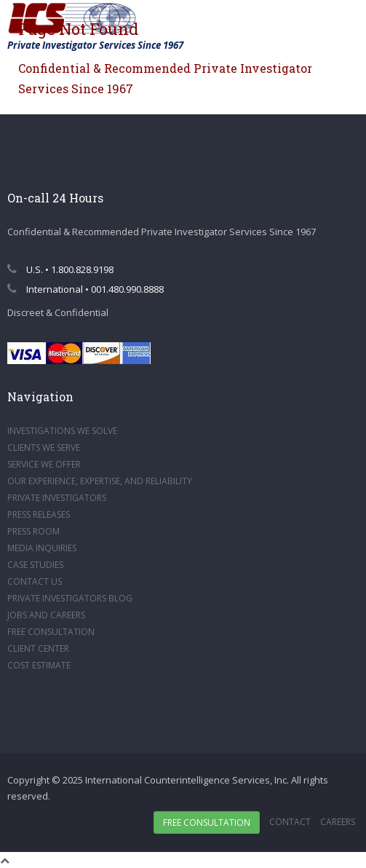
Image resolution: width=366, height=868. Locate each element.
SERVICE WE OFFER (44, 464)
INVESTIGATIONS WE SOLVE (62, 431)
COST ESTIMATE (39, 665)
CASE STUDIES (35, 565)
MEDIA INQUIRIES (42, 548)
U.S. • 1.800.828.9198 (60, 269)
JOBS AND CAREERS (46, 615)
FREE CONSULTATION (51, 632)
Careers (338, 822)
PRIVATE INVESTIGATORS (57, 498)
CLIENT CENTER (38, 648)
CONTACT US (35, 581)
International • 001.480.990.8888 (85, 289)
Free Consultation (207, 822)
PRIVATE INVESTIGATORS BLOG (70, 598)
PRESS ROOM (33, 531)
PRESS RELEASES (39, 514)
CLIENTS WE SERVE (44, 447)
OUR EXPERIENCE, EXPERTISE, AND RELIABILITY (100, 481)
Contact (290, 822)
